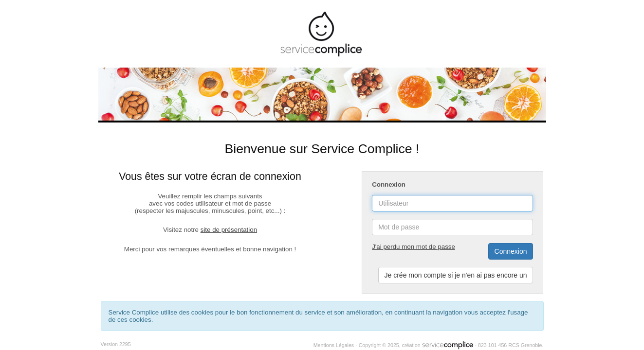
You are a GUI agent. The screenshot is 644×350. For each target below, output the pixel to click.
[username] (452, 203)
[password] (452, 227)
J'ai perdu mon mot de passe (414, 247)
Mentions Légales (334, 345)
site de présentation (229, 230)
